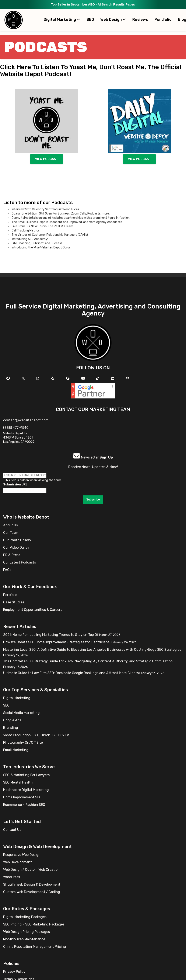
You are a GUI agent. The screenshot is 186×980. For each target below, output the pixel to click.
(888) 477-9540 (16, 428)
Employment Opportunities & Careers (33, 610)
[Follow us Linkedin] (113, 378)
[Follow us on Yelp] (53, 378)
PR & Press (12, 555)
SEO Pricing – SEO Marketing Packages (34, 924)
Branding (11, 728)
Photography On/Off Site (23, 742)
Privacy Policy (14, 972)
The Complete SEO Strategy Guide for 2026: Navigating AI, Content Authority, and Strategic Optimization (88, 661)
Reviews (140, 20)
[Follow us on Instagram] (38, 378)
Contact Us (12, 830)
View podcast (47, 159)
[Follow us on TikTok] (98, 378)
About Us (10, 525)
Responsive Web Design (22, 855)
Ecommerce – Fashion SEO (24, 805)
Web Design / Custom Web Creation (31, 870)
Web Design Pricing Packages (27, 932)
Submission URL (15, 484)
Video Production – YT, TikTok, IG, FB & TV (36, 735)
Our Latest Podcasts (20, 562)
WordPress (12, 877)
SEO (90, 20)
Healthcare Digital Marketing (26, 790)
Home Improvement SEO (22, 797)
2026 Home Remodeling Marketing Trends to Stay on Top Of (51, 635)
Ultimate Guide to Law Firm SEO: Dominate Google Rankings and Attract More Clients (71, 673)
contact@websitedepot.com (26, 420)
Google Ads (12, 720)
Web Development (17, 862)
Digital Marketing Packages (25, 917)
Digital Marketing (62, 20)
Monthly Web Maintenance (24, 939)
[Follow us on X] (24, 378)
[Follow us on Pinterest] (128, 378)
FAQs (7, 570)
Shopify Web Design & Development (32, 884)
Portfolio (163, 20)
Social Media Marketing (21, 713)
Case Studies (14, 602)
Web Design (113, 20)
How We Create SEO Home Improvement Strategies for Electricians (57, 642)
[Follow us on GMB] (68, 378)
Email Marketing (16, 750)
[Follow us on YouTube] (84, 378)
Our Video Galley (16, 547)
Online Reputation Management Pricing (35, 947)
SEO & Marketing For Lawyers (26, 775)
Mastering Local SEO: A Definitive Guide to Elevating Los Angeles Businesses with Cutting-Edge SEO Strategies (92, 650)
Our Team (11, 533)
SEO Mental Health (18, 782)
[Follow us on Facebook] (9, 378)
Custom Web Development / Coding (32, 892)
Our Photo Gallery (17, 540)
